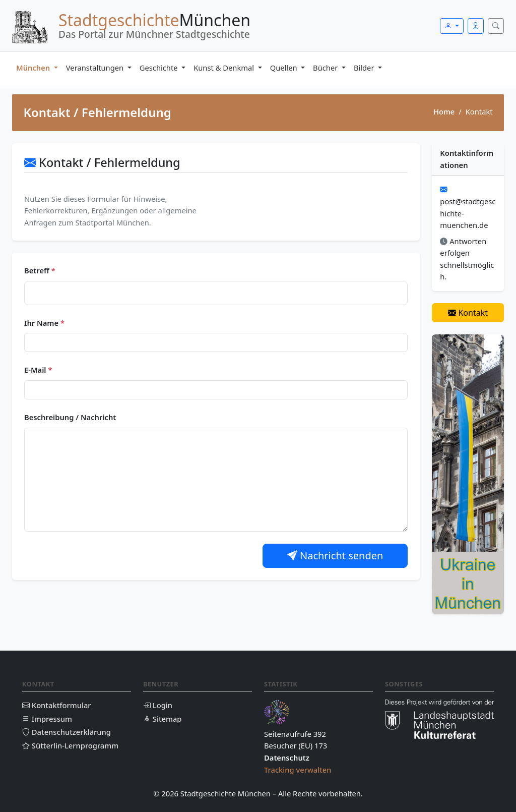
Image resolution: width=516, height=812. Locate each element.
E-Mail (38, 370)
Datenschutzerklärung (67, 732)
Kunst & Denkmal (225, 68)
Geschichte (160, 68)
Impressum (47, 719)
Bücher (326, 68)
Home (444, 111)
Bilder (365, 68)
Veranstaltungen (96, 68)
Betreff (40, 270)
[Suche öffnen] (496, 26)
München (34, 68)
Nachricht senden (335, 556)
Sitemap (162, 719)
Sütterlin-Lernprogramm (70, 745)
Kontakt (468, 313)
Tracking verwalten (298, 770)
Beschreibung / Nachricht (70, 417)
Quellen (285, 68)
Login (158, 705)
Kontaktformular (57, 705)
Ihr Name (44, 323)
